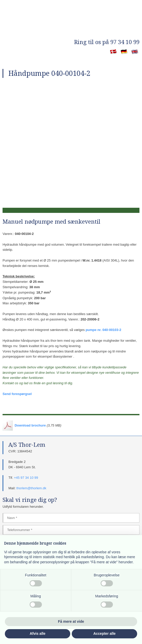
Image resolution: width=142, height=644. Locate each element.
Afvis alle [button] (37, 633)
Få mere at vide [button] (71, 621)
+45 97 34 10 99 (26, 478)
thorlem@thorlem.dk (31, 488)
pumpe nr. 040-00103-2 (103, 330)
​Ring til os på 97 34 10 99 (107, 42)
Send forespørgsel (17, 394)
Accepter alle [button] (104, 633)
